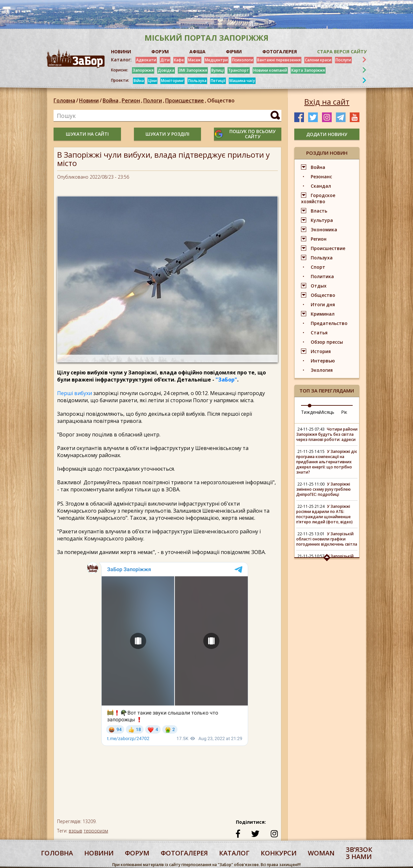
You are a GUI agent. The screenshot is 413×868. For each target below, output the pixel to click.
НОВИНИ (121, 52)
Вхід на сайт (327, 102)
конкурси (279, 853)
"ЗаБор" (226, 380)
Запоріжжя (143, 70)
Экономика (324, 230)
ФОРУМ (160, 52)
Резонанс (321, 177)
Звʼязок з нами (359, 853)
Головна (64, 100)
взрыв (76, 831)
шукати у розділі (167, 134)
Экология (322, 370)
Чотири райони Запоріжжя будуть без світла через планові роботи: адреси (327, 434)
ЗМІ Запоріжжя (193, 70)
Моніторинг (172, 81)
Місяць (327, 412)
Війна (139, 81)
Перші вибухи (75, 393)
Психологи (242, 60)
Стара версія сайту (342, 52)
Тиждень (311, 412)
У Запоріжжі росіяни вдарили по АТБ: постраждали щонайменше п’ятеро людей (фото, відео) (324, 514)
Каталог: (121, 60)
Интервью (323, 361)
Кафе (179, 60)
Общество (221, 100)
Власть (319, 211)
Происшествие (186, 100)
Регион (132, 100)
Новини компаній (270, 70)
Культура (322, 220)
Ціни (152, 81)
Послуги (343, 60)
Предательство (329, 323)
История (321, 351)
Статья (319, 333)
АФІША (197, 52)
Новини (89, 100)
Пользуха (197, 81)
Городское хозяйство (318, 198)
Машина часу (242, 81)
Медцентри (216, 60)
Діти (165, 60)
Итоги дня (323, 304)
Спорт (318, 267)
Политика (322, 276)
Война (112, 100)
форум (137, 853)
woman (321, 853)
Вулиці (218, 70)
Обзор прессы (327, 342)
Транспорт (239, 70)
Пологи (154, 100)
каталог (234, 853)
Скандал (321, 186)
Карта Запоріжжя (308, 70)
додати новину (327, 134)
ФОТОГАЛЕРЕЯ (280, 52)
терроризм (96, 831)
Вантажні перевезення (279, 60)
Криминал (323, 314)
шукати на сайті (87, 134)
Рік (344, 412)
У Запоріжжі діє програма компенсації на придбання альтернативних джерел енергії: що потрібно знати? (327, 462)
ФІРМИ (234, 52)
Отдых (319, 286)
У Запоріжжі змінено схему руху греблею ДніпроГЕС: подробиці (323, 489)
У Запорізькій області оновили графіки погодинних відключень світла (327, 539)
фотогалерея (184, 853)
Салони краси (318, 60)
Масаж (194, 60)
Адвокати (146, 60)
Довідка (166, 70)
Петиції (218, 81)
